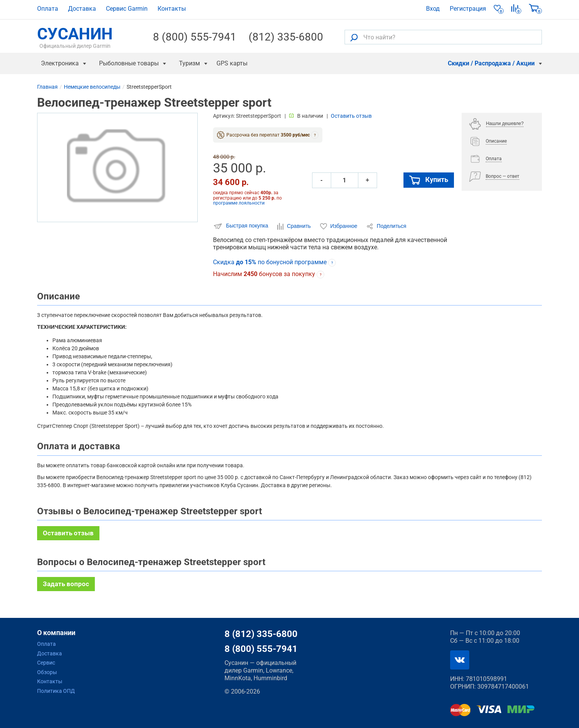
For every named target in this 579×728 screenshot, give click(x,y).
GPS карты (232, 63)
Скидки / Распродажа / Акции (491, 63)
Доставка (82, 9)
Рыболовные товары (129, 63)
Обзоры (47, 672)
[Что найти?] (443, 37)
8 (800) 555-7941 (195, 37)
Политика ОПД (56, 691)
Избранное (340, 226)
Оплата (48, 9)
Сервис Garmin (127, 9)
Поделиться (386, 226)
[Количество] (345, 180)
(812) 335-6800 (286, 37)
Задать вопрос (66, 584)
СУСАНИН (75, 37)
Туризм (189, 63)
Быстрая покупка (241, 226)
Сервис (46, 663)
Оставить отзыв (351, 116)
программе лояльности (239, 203)
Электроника (60, 63)
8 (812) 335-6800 (261, 634)
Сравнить (295, 226)
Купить (429, 180)
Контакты (172, 9)
